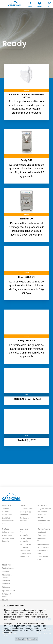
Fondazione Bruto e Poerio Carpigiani (8, 538)
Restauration (7, 584)
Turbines (6, 571)
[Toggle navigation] (4, 4)
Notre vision (7, 515)
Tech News (24, 557)
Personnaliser (32, 639)
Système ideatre (9, 591)
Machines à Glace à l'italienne (7, 578)
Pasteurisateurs (9, 568)
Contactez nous (26, 508)
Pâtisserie (6, 587)
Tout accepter (20, 639)
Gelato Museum (9, 532)
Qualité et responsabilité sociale (8, 521)
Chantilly (6, 600)
